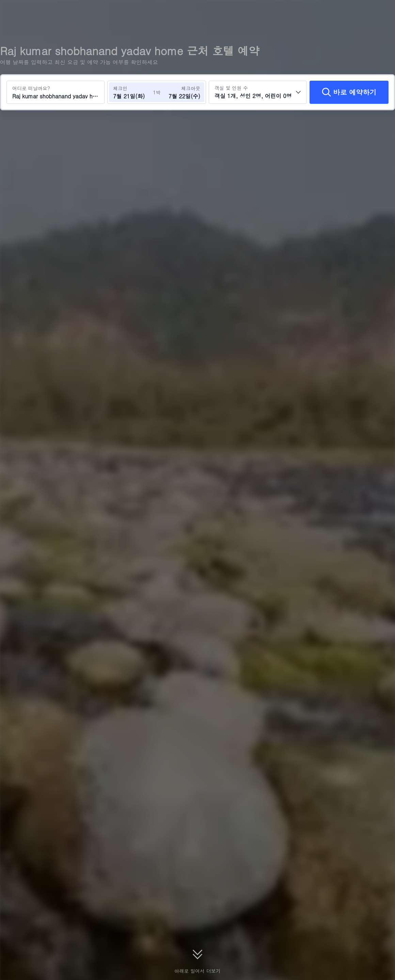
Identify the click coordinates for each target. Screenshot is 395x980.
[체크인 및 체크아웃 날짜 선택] (132, 92)
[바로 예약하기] (349, 92)
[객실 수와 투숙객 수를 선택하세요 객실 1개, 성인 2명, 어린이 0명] (258, 92)
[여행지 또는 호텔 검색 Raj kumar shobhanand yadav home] (56, 92)
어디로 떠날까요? (31, 88)
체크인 (120, 88)
